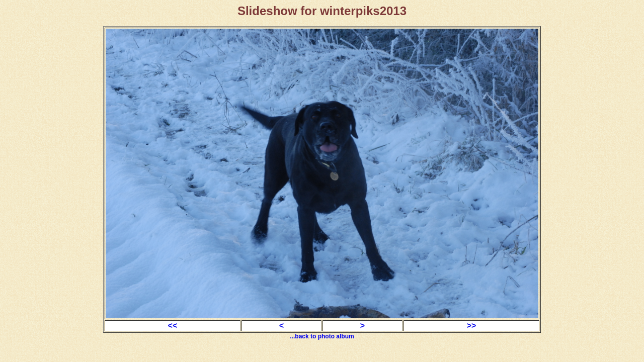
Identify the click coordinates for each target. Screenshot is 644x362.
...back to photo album (322, 336)
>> (472, 326)
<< (173, 326)
